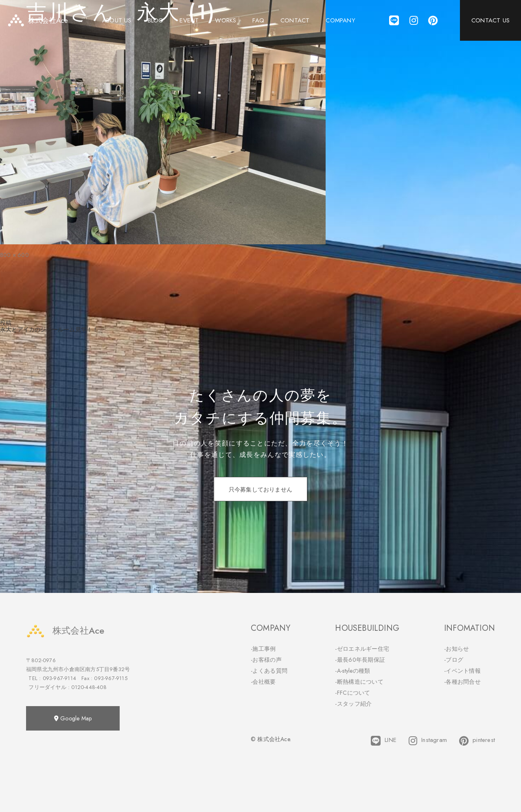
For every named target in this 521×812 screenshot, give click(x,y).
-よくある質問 (269, 671)
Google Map (73, 718)
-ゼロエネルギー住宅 (362, 649)
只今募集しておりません (260, 489)
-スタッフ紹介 (353, 704)
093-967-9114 (59, 678)
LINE (384, 741)
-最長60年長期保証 (360, 660)
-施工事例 (263, 649)
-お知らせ (457, 649)
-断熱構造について (359, 682)
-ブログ (454, 660)
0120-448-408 (89, 687)
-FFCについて (352, 693)
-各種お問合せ (462, 682)
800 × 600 (14, 255)
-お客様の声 (266, 660)
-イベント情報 (462, 671)
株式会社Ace (65, 631)
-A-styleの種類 (352, 671)
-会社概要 (263, 682)
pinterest (477, 741)
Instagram (428, 741)
